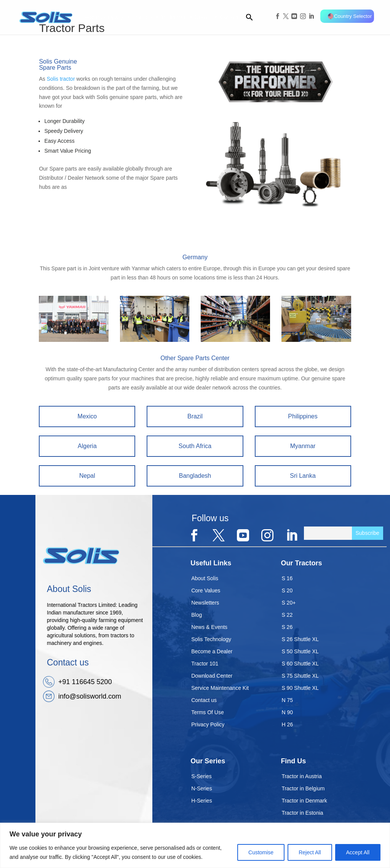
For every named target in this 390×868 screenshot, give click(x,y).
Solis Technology (211, 639)
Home (92, 17)
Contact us (204, 700)
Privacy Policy (208, 724)
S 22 (287, 615)
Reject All (310, 852)
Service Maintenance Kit (220, 688)
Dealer (207, 17)
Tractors (146, 17)
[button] (246, 17)
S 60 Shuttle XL (300, 664)
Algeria (87, 446)
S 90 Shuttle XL (300, 688)
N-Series (201, 788)
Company (116, 17)
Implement (177, 17)
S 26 (287, 627)
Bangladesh (195, 476)
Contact (229, 17)
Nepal (87, 476)
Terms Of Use (208, 712)
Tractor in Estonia (302, 813)
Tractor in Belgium (303, 788)
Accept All (358, 852)
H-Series (201, 801)
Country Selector (350, 16)
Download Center (212, 676)
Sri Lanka (303, 476)
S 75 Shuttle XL (300, 676)
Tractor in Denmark (304, 801)
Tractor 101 (205, 664)
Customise (261, 852)
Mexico (87, 416)
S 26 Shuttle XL (300, 639)
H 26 (287, 724)
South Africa (195, 446)
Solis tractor (61, 79)
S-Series (201, 776)
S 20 (287, 590)
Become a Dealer (212, 651)
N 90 (287, 712)
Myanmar (303, 446)
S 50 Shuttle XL (300, 651)
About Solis (205, 578)
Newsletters (205, 603)
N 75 (287, 700)
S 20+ (289, 603)
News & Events (209, 627)
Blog (197, 615)
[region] (195, 845)
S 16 (287, 578)
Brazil (195, 416)
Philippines (303, 416)
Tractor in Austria (301, 776)
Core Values (206, 590)
